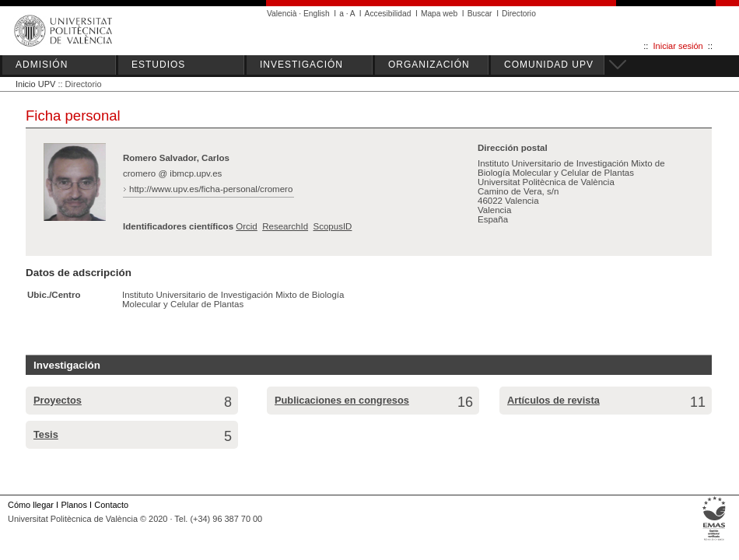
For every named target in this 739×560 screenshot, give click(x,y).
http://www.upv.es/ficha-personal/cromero (211, 189)
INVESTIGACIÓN (301, 65)
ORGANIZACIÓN (429, 65)
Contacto (111, 505)
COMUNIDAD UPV (549, 65)
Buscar (480, 14)
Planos (74, 505)
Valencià (282, 14)
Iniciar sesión (678, 46)
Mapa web (439, 14)
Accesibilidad (388, 14)
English (317, 14)
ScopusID (332, 226)
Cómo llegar (31, 505)
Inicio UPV (35, 84)
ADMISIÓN (42, 65)
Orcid (247, 226)
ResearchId (285, 226)
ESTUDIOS (158, 65)
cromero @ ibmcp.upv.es (172, 173)
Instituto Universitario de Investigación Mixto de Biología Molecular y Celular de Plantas (233, 299)
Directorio (519, 14)
